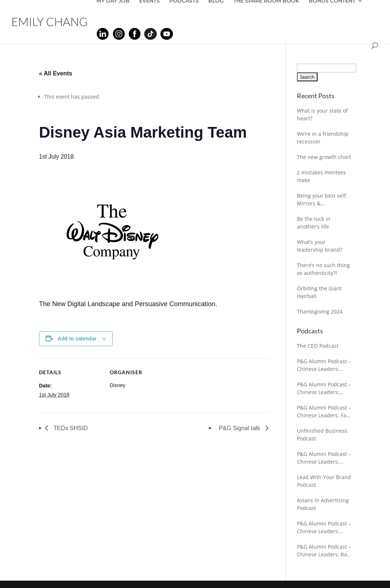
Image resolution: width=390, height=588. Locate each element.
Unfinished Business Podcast (322, 435)
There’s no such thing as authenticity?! (323, 269)
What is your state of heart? (322, 114)
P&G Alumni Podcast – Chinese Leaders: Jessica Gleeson (324, 527)
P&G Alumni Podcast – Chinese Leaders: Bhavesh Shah (324, 458)
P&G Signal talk (240, 428)
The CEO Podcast (318, 346)
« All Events (56, 73)
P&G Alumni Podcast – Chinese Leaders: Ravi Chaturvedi (324, 551)
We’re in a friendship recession (323, 138)
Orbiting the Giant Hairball (319, 292)
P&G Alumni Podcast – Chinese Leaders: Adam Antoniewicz (324, 388)
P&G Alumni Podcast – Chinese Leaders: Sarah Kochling (324, 365)
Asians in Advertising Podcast (323, 504)
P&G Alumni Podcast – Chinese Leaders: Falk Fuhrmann (324, 412)
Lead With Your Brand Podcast (324, 481)
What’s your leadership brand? (320, 246)
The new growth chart (324, 157)
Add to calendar (77, 339)
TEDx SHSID (70, 428)
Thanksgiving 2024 (320, 311)
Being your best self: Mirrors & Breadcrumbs (322, 200)
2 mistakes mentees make (321, 176)
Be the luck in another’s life (314, 223)
